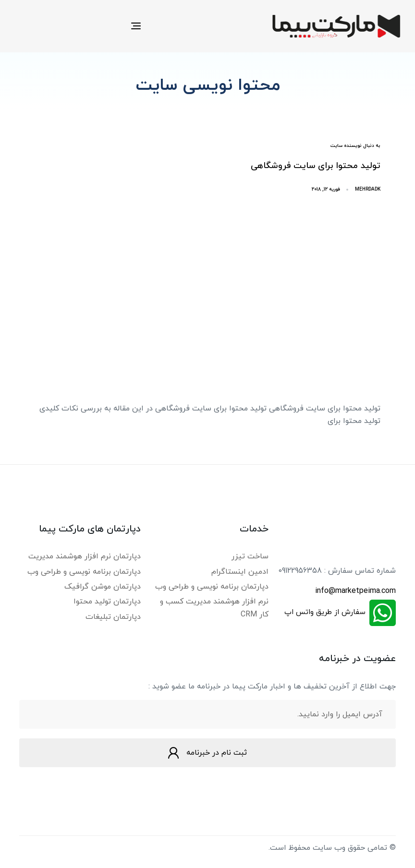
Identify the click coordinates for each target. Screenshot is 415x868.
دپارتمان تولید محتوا (107, 602)
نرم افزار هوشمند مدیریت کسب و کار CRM (214, 608)
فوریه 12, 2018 (326, 189)
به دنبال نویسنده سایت (355, 146)
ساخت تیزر (250, 556)
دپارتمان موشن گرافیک (103, 587)
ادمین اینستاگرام (240, 572)
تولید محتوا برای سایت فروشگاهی (316, 166)
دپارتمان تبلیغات (113, 617)
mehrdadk (368, 189)
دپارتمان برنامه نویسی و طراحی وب (212, 587)
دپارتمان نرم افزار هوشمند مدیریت (85, 556)
